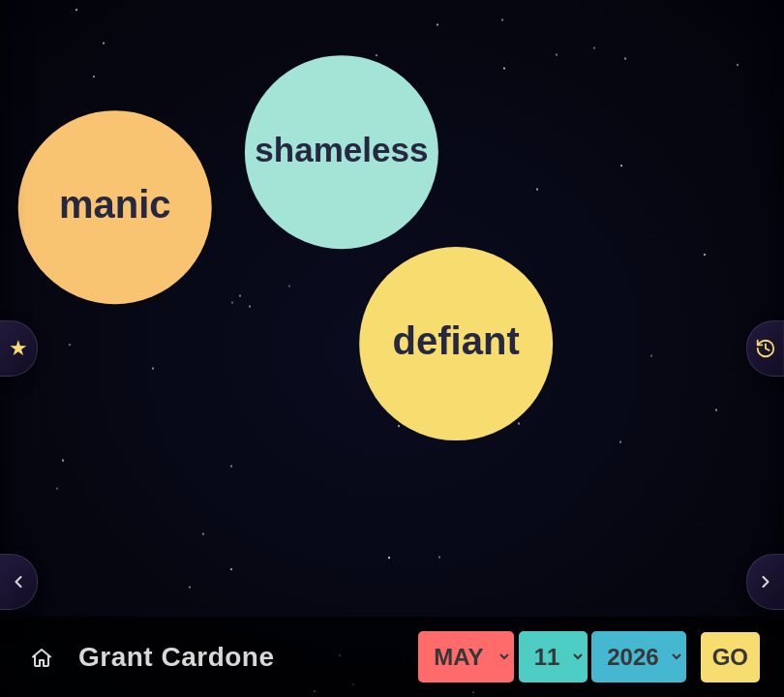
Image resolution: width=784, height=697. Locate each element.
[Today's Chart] (42, 657)
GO (730, 657)
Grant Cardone (177, 657)
